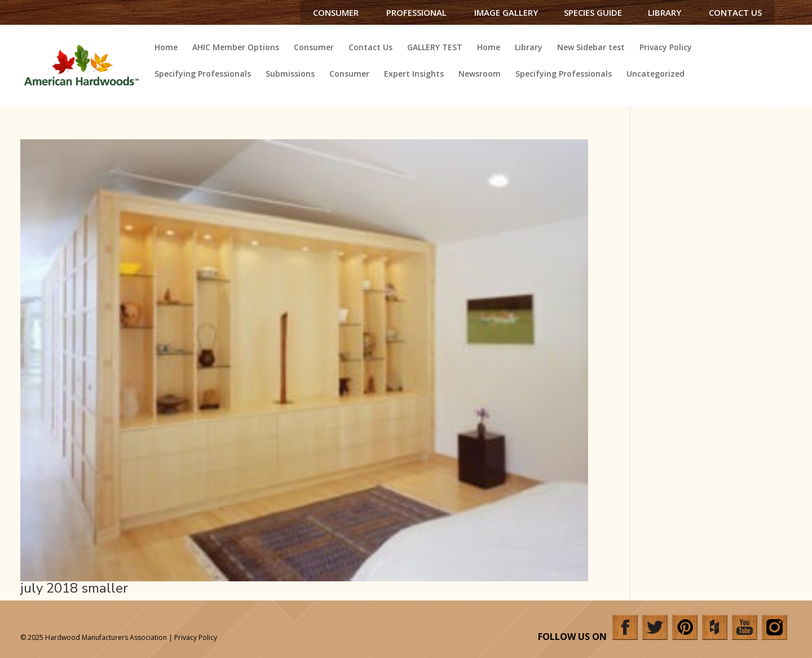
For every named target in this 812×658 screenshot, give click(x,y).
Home (166, 48)
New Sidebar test (591, 48)
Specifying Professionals (203, 74)
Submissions (290, 74)
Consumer (336, 12)
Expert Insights (414, 74)
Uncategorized (656, 74)
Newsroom (480, 74)
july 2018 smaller (74, 588)
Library (665, 12)
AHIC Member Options (236, 48)
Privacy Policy (666, 48)
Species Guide (593, 12)
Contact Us (735, 12)
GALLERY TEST (435, 48)
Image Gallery (506, 12)
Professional (416, 12)
